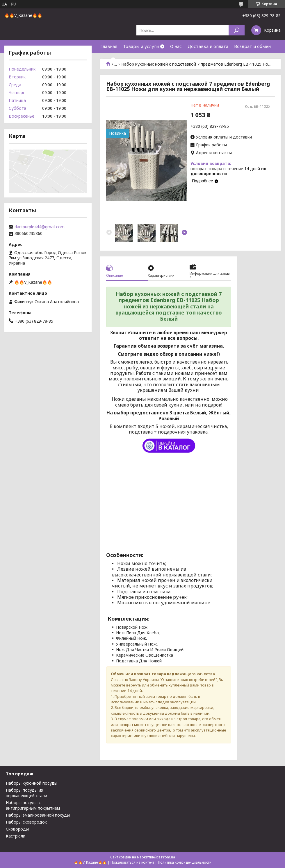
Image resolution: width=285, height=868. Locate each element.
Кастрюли (16, 836)
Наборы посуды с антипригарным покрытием (33, 805)
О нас (176, 46)
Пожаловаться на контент (132, 862)
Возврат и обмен (252, 46)
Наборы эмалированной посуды (38, 815)
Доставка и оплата (208, 46)
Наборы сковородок (26, 822)
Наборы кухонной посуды (32, 783)
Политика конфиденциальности (185, 862)
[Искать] (237, 30)
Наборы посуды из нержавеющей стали (26, 793)
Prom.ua (168, 857)
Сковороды (17, 829)
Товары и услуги (141, 46)
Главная (109, 46)
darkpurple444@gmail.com (40, 227)
